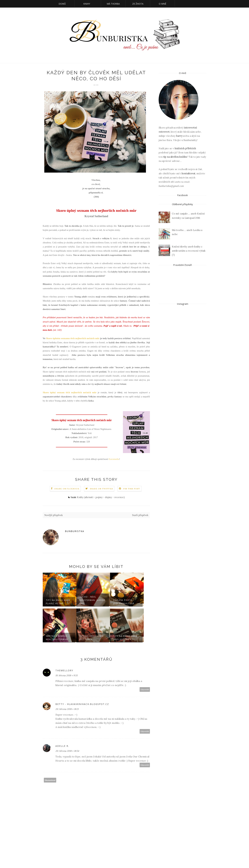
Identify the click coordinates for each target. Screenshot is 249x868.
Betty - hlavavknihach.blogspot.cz (82, 704)
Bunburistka (75, 531)
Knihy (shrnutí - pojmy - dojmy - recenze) (101, 497)
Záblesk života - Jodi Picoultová (124, 602)
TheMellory (64, 670)
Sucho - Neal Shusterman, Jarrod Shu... (93, 600)
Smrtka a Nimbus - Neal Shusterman (57, 638)
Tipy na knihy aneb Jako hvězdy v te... (125, 638)
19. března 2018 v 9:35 (67, 675)
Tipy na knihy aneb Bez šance (92, 638)
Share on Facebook (67, 489)
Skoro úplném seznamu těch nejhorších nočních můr (73, 338)
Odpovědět (145, 689)
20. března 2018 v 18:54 (67, 751)
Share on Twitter (101, 489)
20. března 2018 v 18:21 (67, 709)
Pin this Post (132, 489)
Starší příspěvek (140, 515)
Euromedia (114, 459)
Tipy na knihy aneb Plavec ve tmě (58, 602)
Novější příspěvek (54, 515)
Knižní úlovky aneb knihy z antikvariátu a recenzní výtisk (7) (189, 251)
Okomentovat (50, 780)
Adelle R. (62, 746)
